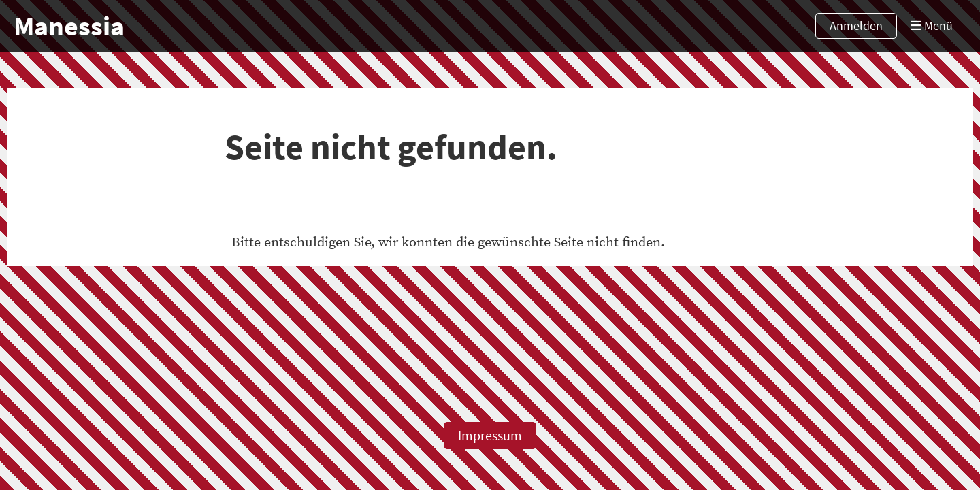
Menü (932, 26)
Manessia (69, 26)
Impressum (490, 435)
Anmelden (856, 26)
